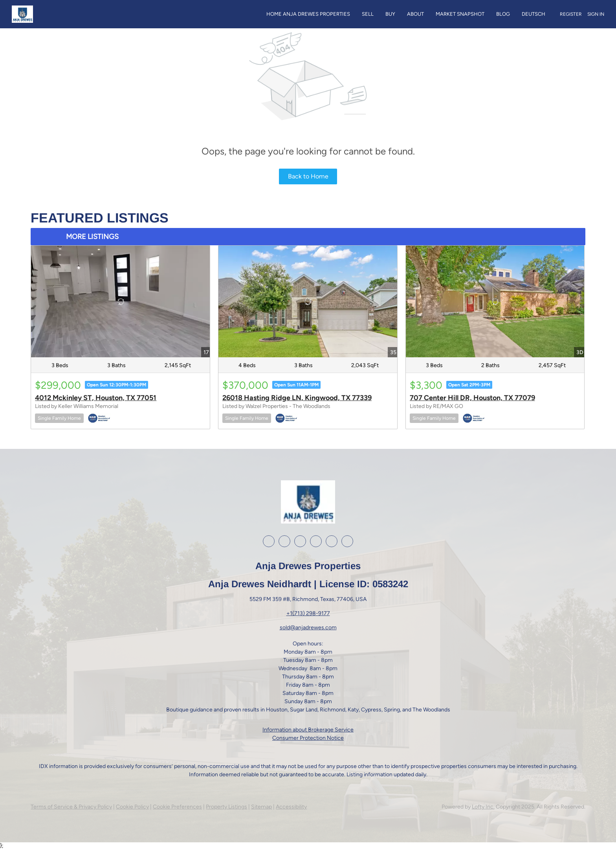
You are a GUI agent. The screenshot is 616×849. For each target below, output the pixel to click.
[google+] (332, 541)
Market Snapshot (460, 14)
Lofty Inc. (483, 807)
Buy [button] (390, 14)
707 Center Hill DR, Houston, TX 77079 (472, 398)
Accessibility (291, 807)
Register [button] (571, 14)
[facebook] (269, 541)
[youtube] (316, 541)
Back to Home (308, 176)
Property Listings (226, 807)
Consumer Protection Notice (308, 738)
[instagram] (300, 541)
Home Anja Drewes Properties (308, 14)
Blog (503, 14)
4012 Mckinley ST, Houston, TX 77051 (96, 398)
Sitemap (261, 807)
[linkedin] (284, 541)
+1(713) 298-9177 (308, 613)
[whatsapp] (347, 541)
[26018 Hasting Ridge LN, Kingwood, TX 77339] (308, 301)
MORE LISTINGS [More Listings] (92, 237)
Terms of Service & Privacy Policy (71, 807)
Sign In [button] (596, 14)
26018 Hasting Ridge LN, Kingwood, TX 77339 (297, 398)
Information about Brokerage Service (308, 730)
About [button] (415, 14)
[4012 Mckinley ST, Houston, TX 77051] (120, 301)
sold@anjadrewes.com (308, 628)
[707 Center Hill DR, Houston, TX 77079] (495, 301)
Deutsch (533, 14)
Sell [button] (368, 14)
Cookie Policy (132, 807)
